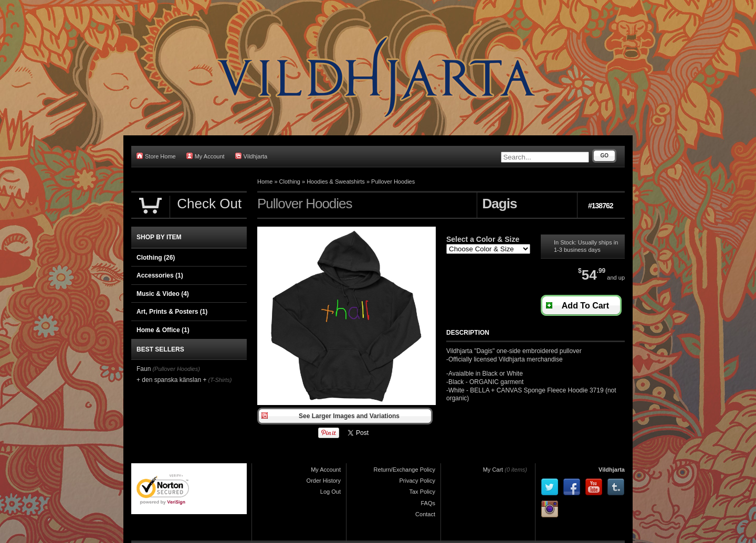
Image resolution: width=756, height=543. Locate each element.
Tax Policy (422, 492)
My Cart (493, 470)
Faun (144, 369)
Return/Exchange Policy (405, 470)
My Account (206, 156)
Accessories (160, 275)
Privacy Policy (417, 481)
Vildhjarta (251, 156)
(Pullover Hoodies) (176, 369)
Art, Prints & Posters (172, 312)
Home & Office (163, 330)
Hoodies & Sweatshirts (336, 182)
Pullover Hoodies (393, 182)
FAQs (428, 503)
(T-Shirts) (220, 380)
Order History (324, 481)
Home (265, 182)
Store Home (156, 156)
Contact (425, 514)
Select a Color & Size (483, 239)
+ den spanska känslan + (171, 380)
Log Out (330, 492)
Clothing (290, 182)
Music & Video (163, 294)
